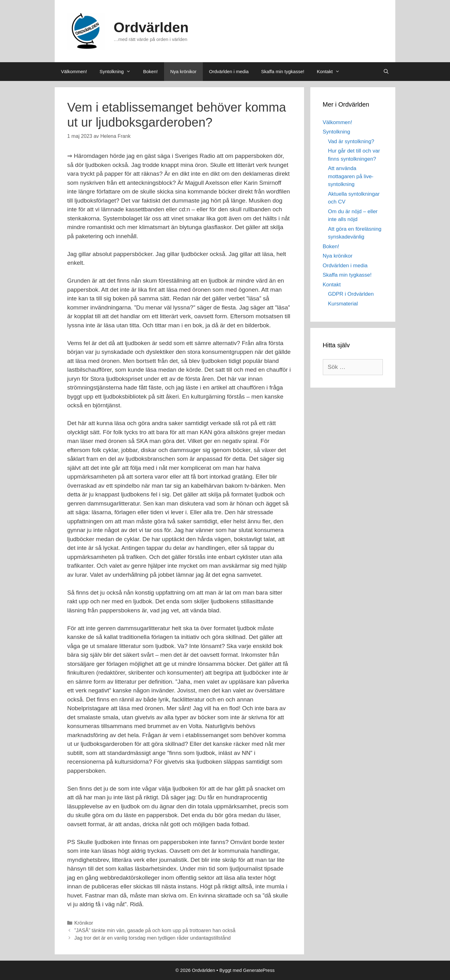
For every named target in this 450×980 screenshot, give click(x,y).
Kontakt (331, 72)
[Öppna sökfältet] (386, 72)
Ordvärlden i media (229, 71)
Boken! (150, 71)
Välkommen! (74, 71)
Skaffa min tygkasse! (283, 71)
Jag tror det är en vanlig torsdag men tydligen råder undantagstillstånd (153, 938)
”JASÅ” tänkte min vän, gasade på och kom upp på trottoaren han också (155, 930)
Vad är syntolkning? (351, 141)
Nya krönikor (183, 71)
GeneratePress (259, 970)
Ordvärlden (151, 27)
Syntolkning (118, 72)
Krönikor (84, 923)
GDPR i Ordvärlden (351, 294)
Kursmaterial (343, 304)
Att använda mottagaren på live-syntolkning (351, 176)
